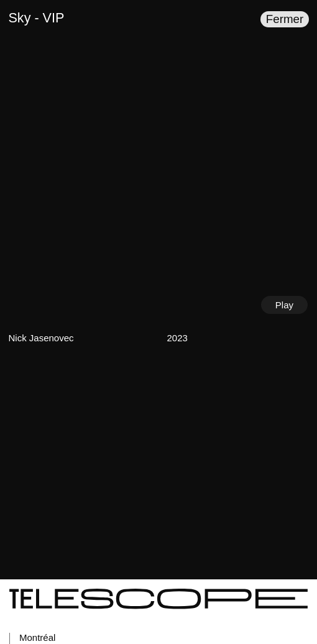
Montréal (37, 637)
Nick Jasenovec (41, 338)
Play (284, 305)
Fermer (285, 19)
